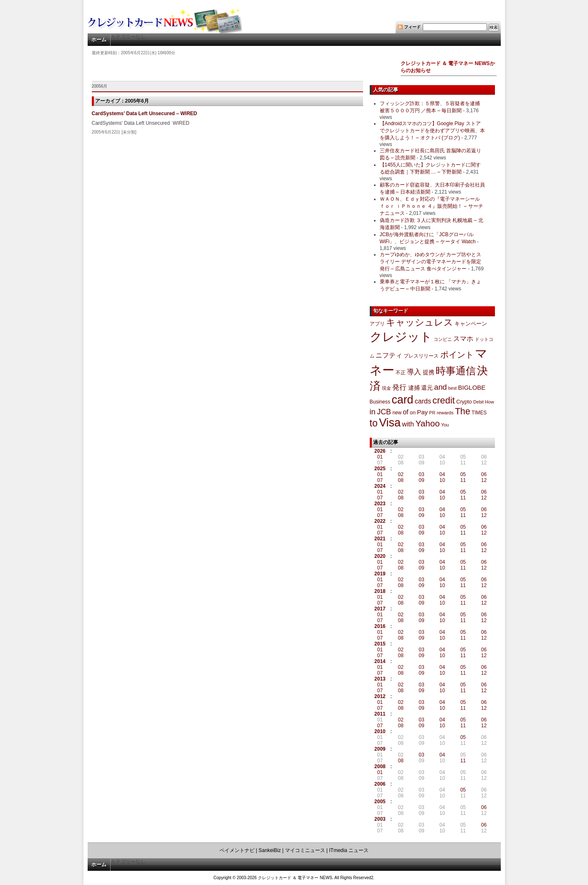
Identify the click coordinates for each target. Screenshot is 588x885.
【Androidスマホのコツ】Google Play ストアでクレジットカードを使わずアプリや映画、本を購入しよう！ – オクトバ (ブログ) (432, 131)
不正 (401, 373)
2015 (380, 644)
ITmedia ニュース (349, 850)
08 (401, 480)
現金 (386, 388)
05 (463, 474)
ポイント (457, 355)
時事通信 (456, 371)
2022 (380, 521)
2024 (380, 486)
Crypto (464, 402)
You (445, 425)
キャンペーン (471, 324)
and (440, 387)
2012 (380, 696)
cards (423, 401)
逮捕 (414, 388)
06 (484, 474)
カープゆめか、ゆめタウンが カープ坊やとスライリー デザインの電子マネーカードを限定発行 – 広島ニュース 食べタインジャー (430, 262)
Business (380, 402)
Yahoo (427, 423)
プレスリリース (421, 356)
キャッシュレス (420, 322)
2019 (380, 574)
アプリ (377, 324)
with (408, 424)
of (405, 412)
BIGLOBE (472, 387)
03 (421, 474)
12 (484, 480)
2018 (380, 591)
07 (380, 480)
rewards (445, 413)
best (452, 388)
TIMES (479, 413)
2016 (380, 626)
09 (421, 480)
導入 (414, 372)
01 (380, 457)
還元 (427, 388)
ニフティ (389, 355)
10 (442, 480)
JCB (384, 412)
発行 (399, 387)
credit (444, 400)
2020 (380, 556)
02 (401, 474)
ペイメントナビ (237, 850)
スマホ (463, 339)
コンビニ (443, 339)
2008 (380, 766)
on (413, 413)
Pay (422, 412)
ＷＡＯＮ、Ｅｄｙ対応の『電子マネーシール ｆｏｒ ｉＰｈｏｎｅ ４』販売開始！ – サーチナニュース (432, 206)
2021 (380, 539)
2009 (380, 749)
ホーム (99, 40)
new (397, 413)
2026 (380, 451)
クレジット (401, 337)
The (463, 411)
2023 (380, 504)
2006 (380, 784)
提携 (429, 372)
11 (463, 480)
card (402, 400)
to (374, 423)
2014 (380, 661)
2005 (380, 802)
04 (442, 474)
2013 (380, 679)
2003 (380, 819)
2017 (380, 609)
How (489, 402)
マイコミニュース (305, 850)
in (373, 412)
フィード (412, 27)
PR (432, 413)
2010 (380, 731)
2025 (380, 469)
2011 (380, 714)
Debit (478, 402)
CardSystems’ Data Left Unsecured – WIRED (145, 113)
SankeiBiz (270, 850)
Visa (390, 423)
